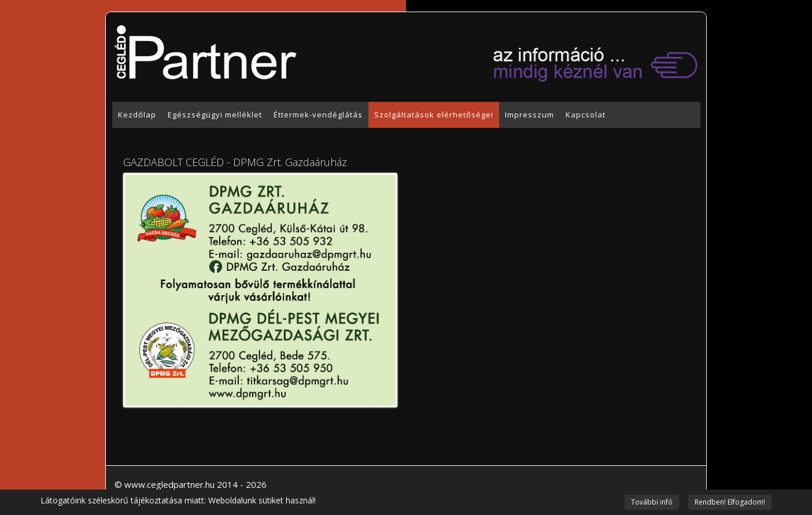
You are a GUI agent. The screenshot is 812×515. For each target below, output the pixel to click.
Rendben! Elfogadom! (730, 502)
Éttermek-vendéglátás (318, 115)
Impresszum (529, 115)
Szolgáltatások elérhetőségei (434, 115)
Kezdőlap (137, 115)
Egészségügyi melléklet (215, 115)
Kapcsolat (586, 115)
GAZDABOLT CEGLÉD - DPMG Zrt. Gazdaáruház (235, 162)
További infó (652, 502)
